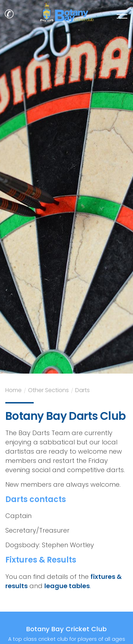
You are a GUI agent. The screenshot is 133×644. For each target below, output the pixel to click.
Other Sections (48, 391)
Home (13, 391)
